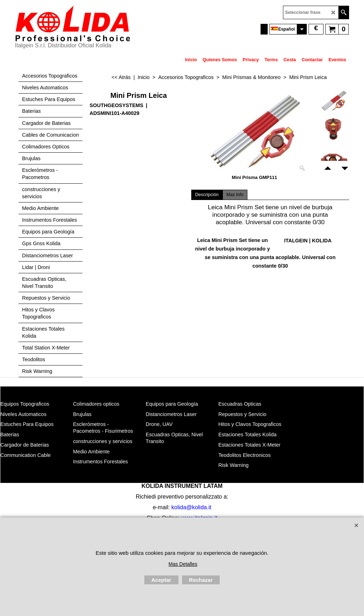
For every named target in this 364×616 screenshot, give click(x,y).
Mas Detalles (183, 564)
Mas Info (235, 195)
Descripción (207, 195)
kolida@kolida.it (191, 507)
